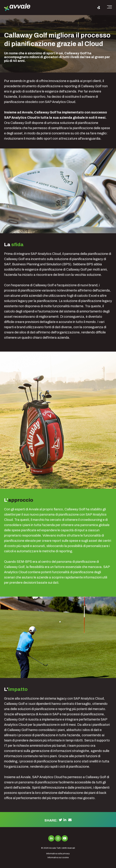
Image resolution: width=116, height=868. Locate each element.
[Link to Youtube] (65, 838)
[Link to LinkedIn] (51, 838)
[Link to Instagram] (58, 838)
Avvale (53, 848)
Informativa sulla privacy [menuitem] (58, 854)
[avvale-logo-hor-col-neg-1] (17, 8)
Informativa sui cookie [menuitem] (58, 858)
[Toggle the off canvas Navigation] (109, 8)
